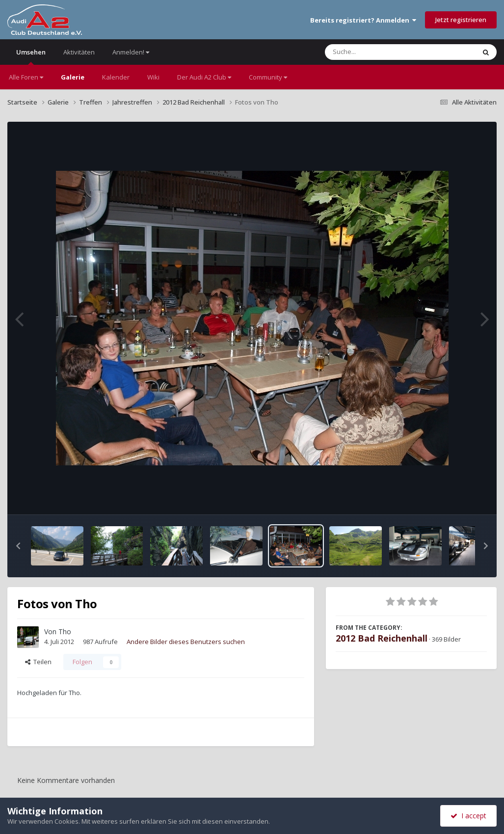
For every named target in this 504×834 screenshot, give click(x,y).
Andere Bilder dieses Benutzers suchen (186, 642)
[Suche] (380, 52)
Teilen (38, 662)
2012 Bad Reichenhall (382, 638)
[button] (18, 546)
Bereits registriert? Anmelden (363, 20)
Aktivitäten (79, 52)
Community (268, 77)
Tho (65, 632)
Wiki (153, 77)
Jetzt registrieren (461, 20)
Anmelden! (131, 52)
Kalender (116, 77)
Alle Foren (26, 77)
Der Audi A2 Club (204, 77)
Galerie (73, 77)
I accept (468, 816)
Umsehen (31, 56)
